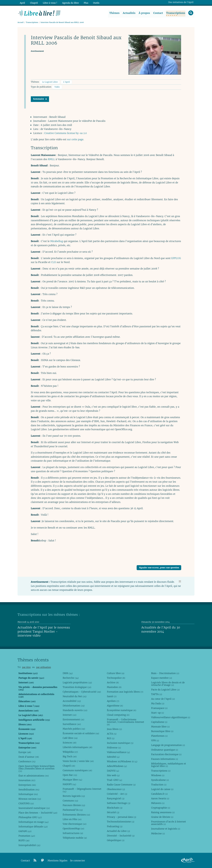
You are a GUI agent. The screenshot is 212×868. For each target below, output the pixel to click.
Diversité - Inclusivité (121, 836)
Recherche (71, 678)
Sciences (69, 743)
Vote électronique (74, 824)
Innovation (27, 780)
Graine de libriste (162, 817)
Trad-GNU (114, 780)
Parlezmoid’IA (73, 810)
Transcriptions (175, 13)
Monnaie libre (160, 727)
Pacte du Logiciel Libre (165, 690)
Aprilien (113, 701)
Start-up (157, 713)
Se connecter (78, 861)
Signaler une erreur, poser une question (159, 568)
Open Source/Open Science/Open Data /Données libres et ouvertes (36, 769)
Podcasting (115, 826)
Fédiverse (114, 748)
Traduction (159, 785)
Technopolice (116, 678)
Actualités (129, 13)
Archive (113, 682)
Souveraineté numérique (34, 808)
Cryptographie (160, 808)
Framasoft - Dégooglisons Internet (82, 790)
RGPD (24, 841)
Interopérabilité (29, 845)
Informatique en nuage (33, 822)
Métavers (158, 803)
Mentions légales (57, 861)
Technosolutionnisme (120, 822)
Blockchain (115, 808)
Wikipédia (70, 752)
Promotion (27, 836)
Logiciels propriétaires (77, 682)
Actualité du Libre (118, 831)
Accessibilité (72, 701)
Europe (25, 752)
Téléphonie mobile (75, 838)
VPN (155, 740)
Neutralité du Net (74, 696)
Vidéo (57, 87)
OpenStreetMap (73, 829)
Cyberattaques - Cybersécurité (82, 692)
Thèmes (114, 13)
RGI (111, 738)
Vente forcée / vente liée (78, 761)
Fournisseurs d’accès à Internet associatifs (168, 823)
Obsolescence (116, 789)
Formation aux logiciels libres (125, 692)
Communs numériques (77, 770)
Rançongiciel (116, 798)
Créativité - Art (117, 794)
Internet (69, 715)
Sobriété (113, 757)
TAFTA (157, 694)
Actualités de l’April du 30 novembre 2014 (161, 630)
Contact (158, 13)
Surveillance (72, 724)
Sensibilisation (29, 790)
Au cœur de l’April (163, 699)
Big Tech (70, 756)
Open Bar (70, 775)
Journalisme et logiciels (166, 829)
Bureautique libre (162, 731)
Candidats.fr (159, 794)
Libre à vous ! (49, 3)
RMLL (51, 159)
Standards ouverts (75, 710)
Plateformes (159, 736)
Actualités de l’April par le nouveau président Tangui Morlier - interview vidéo (44, 632)
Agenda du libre (70, 3)
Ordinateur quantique (164, 750)
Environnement (73, 719)
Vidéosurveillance (118, 752)
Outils (95, 3)
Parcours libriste (74, 805)
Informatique (28, 794)
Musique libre (72, 780)
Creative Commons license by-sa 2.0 (66, 133)
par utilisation (43, 667)
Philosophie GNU (30, 817)
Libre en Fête (72, 819)
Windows (158, 775)
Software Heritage (119, 803)
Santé (112, 696)
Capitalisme (159, 722)
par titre (26, 667)
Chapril (69, 766)
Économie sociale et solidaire (81, 733)
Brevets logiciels (74, 796)
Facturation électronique (166, 754)
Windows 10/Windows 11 (122, 761)
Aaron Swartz (160, 798)
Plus (85, 3)
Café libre (70, 738)
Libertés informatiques (77, 747)
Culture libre (116, 673)
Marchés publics (74, 729)
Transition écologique (77, 687)
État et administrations (33, 776)
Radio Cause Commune (121, 785)
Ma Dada (158, 703)
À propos (144, 13)
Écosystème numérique (121, 710)
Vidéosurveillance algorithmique (171, 717)
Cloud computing (118, 715)
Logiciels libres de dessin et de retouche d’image (168, 684)
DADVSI (113, 771)
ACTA (112, 734)
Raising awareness (163, 812)
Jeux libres (114, 729)
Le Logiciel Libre (50, 82)
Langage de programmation (168, 745)
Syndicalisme (160, 780)
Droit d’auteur (29, 757)
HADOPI (69, 784)
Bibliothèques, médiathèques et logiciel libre (168, 765)
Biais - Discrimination (165, 673)
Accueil (21, 23)
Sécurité (113, 812)
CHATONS (26, 803)
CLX (54, 262)
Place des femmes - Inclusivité (38, 813)
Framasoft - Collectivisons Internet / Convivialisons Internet (125, 722)
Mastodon (114, 687)
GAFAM (25, 831)
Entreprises (27, 785)
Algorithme (115, 706)
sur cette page (75, 140)
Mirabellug (57, 241)
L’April (66, 82)
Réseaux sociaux (30, 799)
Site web (113, 775)
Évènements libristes (76, 815)
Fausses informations (164, 759)
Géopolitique (116, 840)
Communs (70, 801)
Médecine (158, 833)
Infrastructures (73, 833)
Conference (27, 761)
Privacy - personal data (121, 817)
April (22, 3)
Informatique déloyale (33, 827)
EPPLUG (176, 258)
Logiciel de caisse (162, 789)
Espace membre (161, 678)
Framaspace (159, 708)
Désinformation (74, 706)
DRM (68, 673)
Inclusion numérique (120, 743)
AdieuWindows (117, 766)
